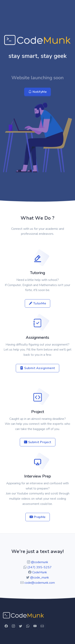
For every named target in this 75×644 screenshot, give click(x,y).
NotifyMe (37, 92)
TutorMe (38, 303)
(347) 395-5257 (39, 567)
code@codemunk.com (40, 583)
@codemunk (40, 562)
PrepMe (38, 517)
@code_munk (40, 578)
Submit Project (38, 442)
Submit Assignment (37, 368)
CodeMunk (40, 572)
